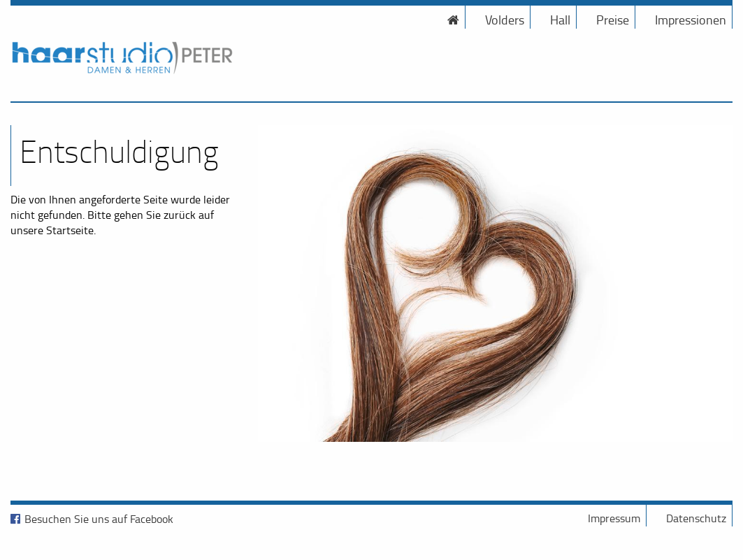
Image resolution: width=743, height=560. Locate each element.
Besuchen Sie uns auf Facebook (99, 519)
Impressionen (691, 20)
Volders (505, 20)
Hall (560, 20)
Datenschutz (696, 518)
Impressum (614, 518)
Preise (613, 20)
